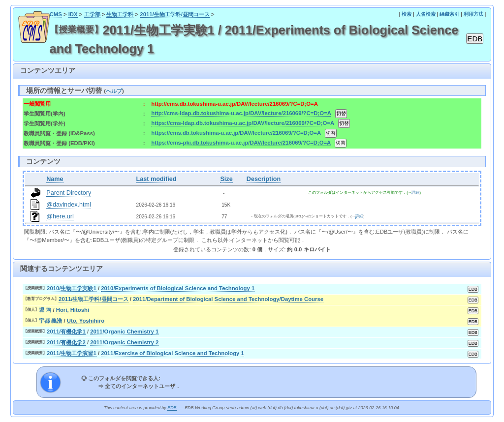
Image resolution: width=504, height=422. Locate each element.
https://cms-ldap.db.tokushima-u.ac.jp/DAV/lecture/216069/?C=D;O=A (242, 123)
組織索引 (449, 14)
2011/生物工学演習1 (72, 353)
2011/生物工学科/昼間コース (175, 14)
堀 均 (45, 310)
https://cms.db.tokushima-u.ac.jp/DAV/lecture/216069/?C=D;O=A (236, 133)
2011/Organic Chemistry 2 (124, 342)
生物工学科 (120, 14)
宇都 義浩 (50, 321)
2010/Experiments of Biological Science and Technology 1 (178, 288)
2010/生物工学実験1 (72, 288)
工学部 (92, 14)
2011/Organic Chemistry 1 (124, 332)
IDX (73, 14)
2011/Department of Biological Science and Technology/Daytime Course (228, 299)
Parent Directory (69, 193)
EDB (172, 408)
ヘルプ (114, 91)
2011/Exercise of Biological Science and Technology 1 (173, 353)
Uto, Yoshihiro (86, 321)
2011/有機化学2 (66, 342)
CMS (56, 14)
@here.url (60, 216)
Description (264, 179)
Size (226, 179)
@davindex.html (69, 205)
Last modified (157, 179)
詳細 (415, 193)
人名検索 (426, 14)
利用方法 (473, 14)
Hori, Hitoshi (73, 310)
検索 (407, 14)
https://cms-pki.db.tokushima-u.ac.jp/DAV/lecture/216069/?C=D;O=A (241, 143)
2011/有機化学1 (66, 332)
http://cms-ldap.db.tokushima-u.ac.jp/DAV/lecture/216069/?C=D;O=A (241, 113)
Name (55, 179)
